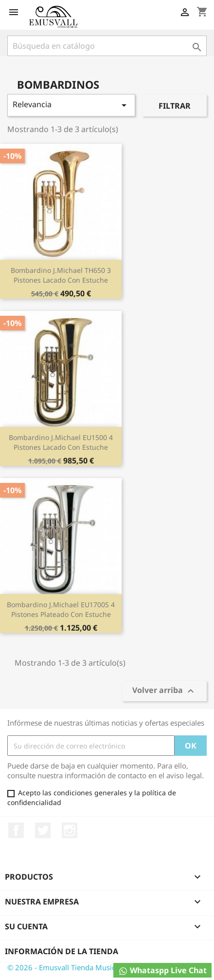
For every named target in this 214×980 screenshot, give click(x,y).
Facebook (16, 830)
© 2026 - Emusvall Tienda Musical (64, 967)
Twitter (43, 830)
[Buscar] (107, 46)
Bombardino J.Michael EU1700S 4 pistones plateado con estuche (61, 609)
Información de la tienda (62, 951)
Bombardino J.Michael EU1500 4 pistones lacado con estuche (61, 442)
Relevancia (71, 105)
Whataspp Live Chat (162, 970)
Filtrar (175, 106)
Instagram (70, 830)
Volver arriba (164, 691)
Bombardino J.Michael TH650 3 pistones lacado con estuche (61, 275)
